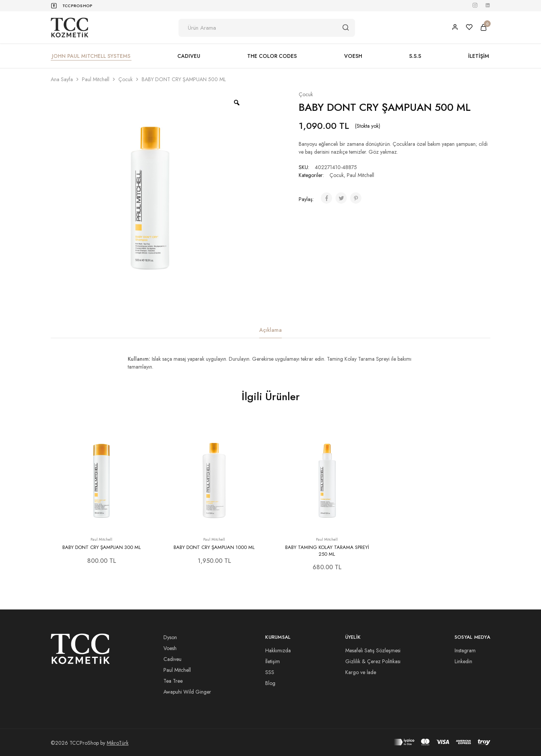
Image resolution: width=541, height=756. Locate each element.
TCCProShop (77, 6)
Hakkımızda (278, 650)
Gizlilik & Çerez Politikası (373, 661)
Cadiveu (172, 659)
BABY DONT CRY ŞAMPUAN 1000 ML (214, 547)
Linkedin (463, 661)
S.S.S (415, 56)
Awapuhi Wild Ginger (187, 692)
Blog (270, 683)
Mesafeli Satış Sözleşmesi (373, 650)
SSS (270, 672)
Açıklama (270, 330)
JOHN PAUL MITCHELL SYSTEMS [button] (91, 56)
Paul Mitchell (96, 79)
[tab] (270, 330)
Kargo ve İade (361, 672)
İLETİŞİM (479, 56)
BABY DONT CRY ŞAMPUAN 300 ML (102, 547)
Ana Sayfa (62, 79)
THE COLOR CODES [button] (272, 56)
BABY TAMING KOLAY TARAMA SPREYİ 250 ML (327, 550)
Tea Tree (173, 681)
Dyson (170, 637)
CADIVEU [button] (189, 56)
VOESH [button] (353, 56)
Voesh (170, 648)
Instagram (465, 650)
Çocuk (125, 79)
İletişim (273, 661)
